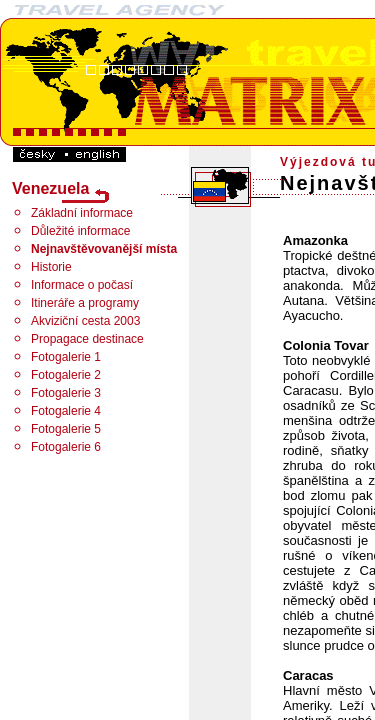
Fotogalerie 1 (66, 357)
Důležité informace (80, 231)
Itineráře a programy (85, 303)
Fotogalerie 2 (66, 375)
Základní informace (82, 213)
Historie (51, 267)
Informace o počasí (82, 285)
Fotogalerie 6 (66, 447)
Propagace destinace (87, 339)
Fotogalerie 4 (66, 411)
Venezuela (50, 188)
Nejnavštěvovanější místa (104, 249)
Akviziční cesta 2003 (85, 321)
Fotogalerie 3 (66, 393)
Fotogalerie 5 (66, 429)
